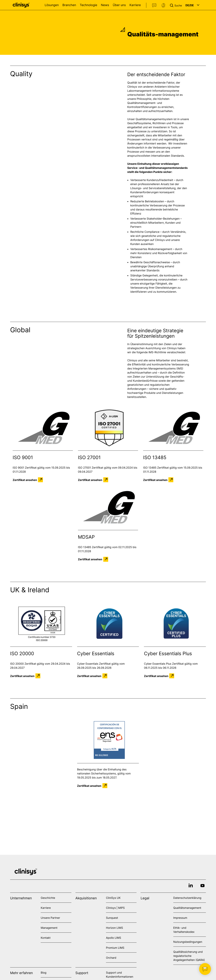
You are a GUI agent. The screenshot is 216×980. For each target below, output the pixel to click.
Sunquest (112, 918)
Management (49, 928)
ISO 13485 (155, 457)
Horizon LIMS (114, 928)
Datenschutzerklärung (187, 898)
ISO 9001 (23, 457)
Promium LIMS (115, 948)
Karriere (135, 5)
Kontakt (154, 5)
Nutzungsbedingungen (188, 942)
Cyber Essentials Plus (168, 654)
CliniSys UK (113, 898)
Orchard (111, 958)
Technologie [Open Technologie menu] (89, 5)
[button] (177, 5)
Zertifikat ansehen (25, 480)
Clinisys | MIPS (115, 908)
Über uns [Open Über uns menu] (119, 5)
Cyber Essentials (96, 654)
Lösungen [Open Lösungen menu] (52, 5)
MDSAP (86, 537)
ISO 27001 (89, 457)
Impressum (180, 918)
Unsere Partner (50, 918)
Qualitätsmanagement (187, 908)
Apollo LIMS (113, 938)
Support (163, 5)
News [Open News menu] (105, 5)
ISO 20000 (22, 654)
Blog (44, 973)
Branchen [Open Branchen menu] (69, 5)
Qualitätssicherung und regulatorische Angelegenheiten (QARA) (189, 956)
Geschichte (48, 898)
